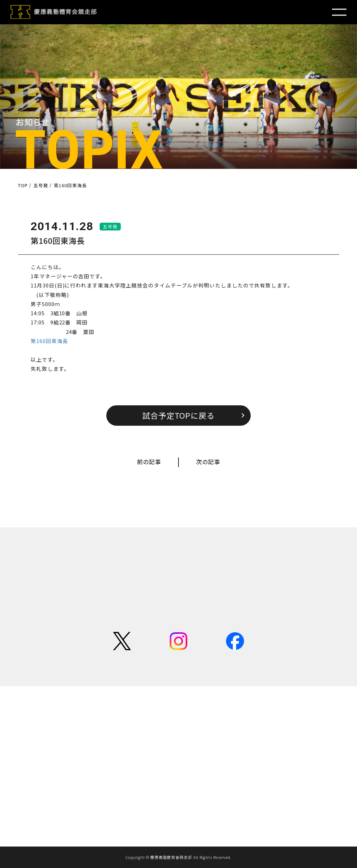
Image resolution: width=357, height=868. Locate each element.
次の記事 (208, 462)
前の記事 (149, 462)
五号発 (110, 226)
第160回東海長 (49, 341)
